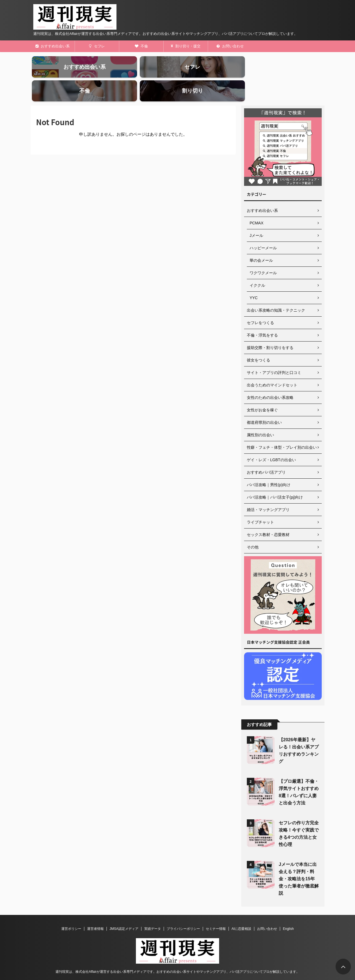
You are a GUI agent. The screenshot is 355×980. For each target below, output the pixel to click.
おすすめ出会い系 (53, 46)
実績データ (153, 911)
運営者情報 (95, 911)
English (288, 911)
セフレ (97, 46)
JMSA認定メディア (124, 911)
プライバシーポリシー (183, 911)
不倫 (141, 46)
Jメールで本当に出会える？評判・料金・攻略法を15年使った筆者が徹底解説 (299, 861)
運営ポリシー (71, 911)
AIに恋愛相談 (241, 911)
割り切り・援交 (186, 46)
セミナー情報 (216, 911)
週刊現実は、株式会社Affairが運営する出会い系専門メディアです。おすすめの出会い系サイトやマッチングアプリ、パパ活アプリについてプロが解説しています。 (177, 954)
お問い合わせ (230, 46)
